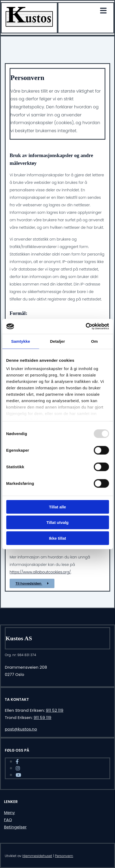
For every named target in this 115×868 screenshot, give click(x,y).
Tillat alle (58, 507)
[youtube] (18, 775)
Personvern (64, 856)
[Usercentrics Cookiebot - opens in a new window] (86, 326)
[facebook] (17, 762)
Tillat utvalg (57, 522)
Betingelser (15, 827)
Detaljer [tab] (58, 341)
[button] (32, 583)
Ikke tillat (57, 538)
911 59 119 (42, 717)
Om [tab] (94, 341)
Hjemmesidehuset (37, 856)
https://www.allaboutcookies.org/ (40, 572)
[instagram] (18, 768)
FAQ (8, 820)
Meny (9, 812)
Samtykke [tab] (21, 341)
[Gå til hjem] (29, 25)
